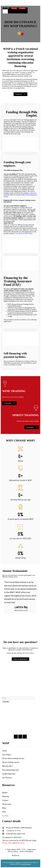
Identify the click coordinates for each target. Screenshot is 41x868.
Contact (5, 800)
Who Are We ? (8, 766)
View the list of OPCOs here (24, 233)
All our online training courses (13, 758)
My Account (7, 804)
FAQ (4, 812)
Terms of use (20, 843)
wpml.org (18, 863)
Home (5, 751)
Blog (4, 808)
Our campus (7, 754)
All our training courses (11, 762)
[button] (38, 8)
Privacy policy (7, 843)
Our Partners (7, 778)
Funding (5, 816)
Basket (5, 793)
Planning (5, 796)
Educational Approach (10, 770)
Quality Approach (9, 774)
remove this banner (26, 864)
